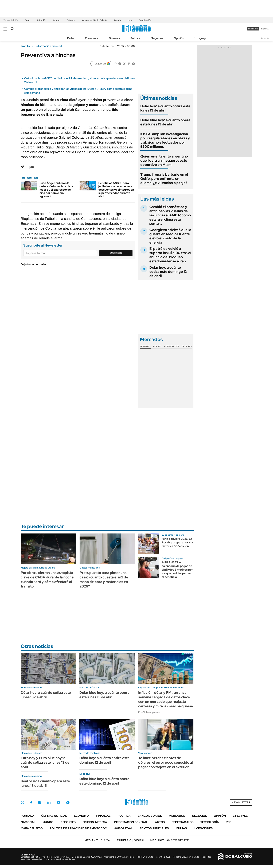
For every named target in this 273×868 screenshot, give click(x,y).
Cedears (187, 346)
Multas (181, 828)
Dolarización (145, 20)
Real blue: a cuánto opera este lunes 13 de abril (45, 783)
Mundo (48, 822)
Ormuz (56, 20)
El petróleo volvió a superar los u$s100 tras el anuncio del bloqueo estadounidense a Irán (170, 255)
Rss (229, 822)
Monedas (145, 346)
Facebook (31, 802)
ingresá (265, 29)
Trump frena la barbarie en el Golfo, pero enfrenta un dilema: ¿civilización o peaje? (164, 179)
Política (135, 38)
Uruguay (200, 38)
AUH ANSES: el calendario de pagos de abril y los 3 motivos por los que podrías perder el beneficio (177, 570)
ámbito (25, 46)
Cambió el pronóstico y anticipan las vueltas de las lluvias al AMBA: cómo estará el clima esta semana (170, 215)
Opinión (179, 38)
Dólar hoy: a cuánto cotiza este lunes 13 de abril (165, 108)
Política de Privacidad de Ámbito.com (78, 828)
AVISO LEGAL (123, 828)
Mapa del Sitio (32, 828)
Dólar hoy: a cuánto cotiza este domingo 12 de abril (168, 272)
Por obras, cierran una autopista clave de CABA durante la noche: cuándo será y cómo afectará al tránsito (48, 579)
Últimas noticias (54, 816)
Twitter (22, 802)
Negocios (157, 38)
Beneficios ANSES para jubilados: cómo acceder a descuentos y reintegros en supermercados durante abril (116, 190)
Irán (130, 20)
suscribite (253, 29)
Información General (49, 46)
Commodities (172, 346)
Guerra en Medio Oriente (95, 20)
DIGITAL (98, 840)
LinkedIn (49, 802)
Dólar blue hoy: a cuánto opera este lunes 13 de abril (165, 122)
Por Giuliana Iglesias (149, 712)
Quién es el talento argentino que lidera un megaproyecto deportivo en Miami (164, 160)
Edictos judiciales (154, 828)
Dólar (28, 20)
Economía (91, 38)
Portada (28, 816)
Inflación (42, 20)
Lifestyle (240, 816)
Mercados (177, 816)
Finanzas (114, 38)
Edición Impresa (95, 822)
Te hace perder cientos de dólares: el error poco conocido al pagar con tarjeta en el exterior (165, 762)
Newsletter (265, 38)
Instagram (40, 802)
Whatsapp (68, 802)
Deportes (68, 822)
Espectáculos (183, 822)
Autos (160, 822)
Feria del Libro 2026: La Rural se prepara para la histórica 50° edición (177, 542)
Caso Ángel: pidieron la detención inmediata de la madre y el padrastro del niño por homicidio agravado (56, 190)
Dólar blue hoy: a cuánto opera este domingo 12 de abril (104, 781)
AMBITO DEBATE (169, 840)
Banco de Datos (150, 816)
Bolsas (157, 346)
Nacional (28, 822)
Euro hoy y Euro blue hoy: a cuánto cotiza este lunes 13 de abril (45, 762)
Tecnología (210, 822)
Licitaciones (203, 828)
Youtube (58, 803)
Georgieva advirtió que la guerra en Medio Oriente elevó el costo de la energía (170, 236)
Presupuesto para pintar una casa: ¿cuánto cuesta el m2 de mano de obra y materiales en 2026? (104, 579)
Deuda (118, 20)
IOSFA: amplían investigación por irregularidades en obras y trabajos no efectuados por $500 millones (165, 140)
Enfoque (71, 20)
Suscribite (116, 253)
